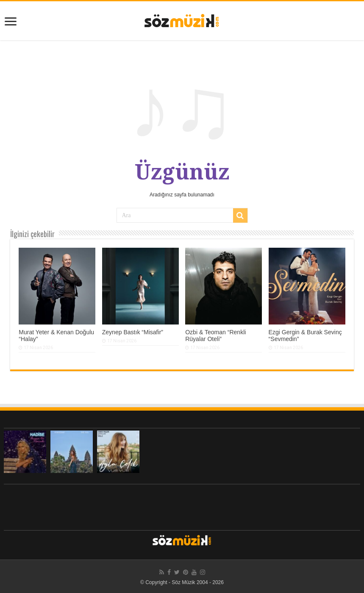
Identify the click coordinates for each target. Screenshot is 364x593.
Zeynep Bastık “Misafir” (133, 332)
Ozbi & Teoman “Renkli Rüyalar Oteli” (215, 336)
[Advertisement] (182, 505)
